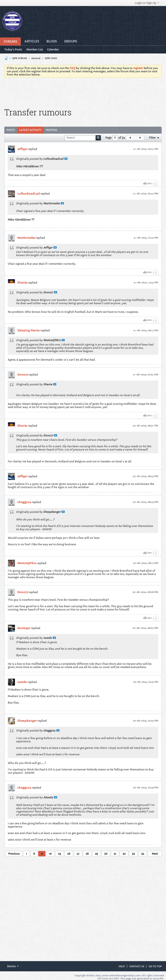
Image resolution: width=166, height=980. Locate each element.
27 (78, 854)
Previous (14, 854)
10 (50, 854)
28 (87, 854)
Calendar (53, 49)
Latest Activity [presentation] (30, 130)
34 (143, 854)
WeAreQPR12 (27, 563)
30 (106, 854)
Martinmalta (26, 238)
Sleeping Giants (29, 330)
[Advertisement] (83, 93)
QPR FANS (51, 58)
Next (155, 854)
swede (22, 682)
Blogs (52, 41)
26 (69, 854)
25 (59, 854)
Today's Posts (13, 49)
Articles (32, 41)
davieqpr (24, 628)
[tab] (11, 130)
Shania (22, 283)
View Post (66, 159)
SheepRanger (27, 721)
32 (124, 854)
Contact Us (137, 966)
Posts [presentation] (11, 130)
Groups (71, 41)
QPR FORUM (20, 58)
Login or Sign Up (147, 3)
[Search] (83, 138)
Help (122, 966)
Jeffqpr (22, 149)
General (36, 58)
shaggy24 (24, 502)
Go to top (155, 966)
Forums (10, 42)
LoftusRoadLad (29, 194)
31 (115, 854)
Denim (13, 966)
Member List (35, 49)
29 (96, 854)
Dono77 (23, 375)
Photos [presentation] (51, 130)
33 (133, 854)
